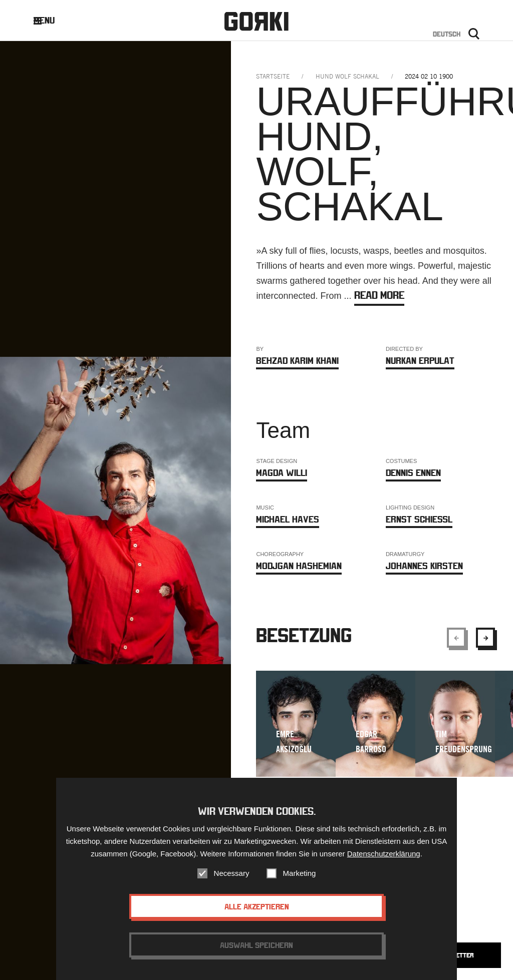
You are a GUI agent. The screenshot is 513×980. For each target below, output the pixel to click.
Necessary (232, 873)
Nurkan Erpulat (420, 361)
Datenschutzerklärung (384, 854)
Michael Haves (288, 519)
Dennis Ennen (413, 473)
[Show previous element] (456, 638)
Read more (379, 295)
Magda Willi (282, 473)
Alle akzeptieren (257, 906)
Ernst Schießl (419, 519)
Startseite (273, 76)
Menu (52, 20)
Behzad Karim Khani (297, 361)
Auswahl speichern (256, 945)
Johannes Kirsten (424, 566)
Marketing (300, 873)
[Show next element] (485, 638)
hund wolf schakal (347, 76)
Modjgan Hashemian (299, 566)
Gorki (256, 21)
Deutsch (447, 34)
